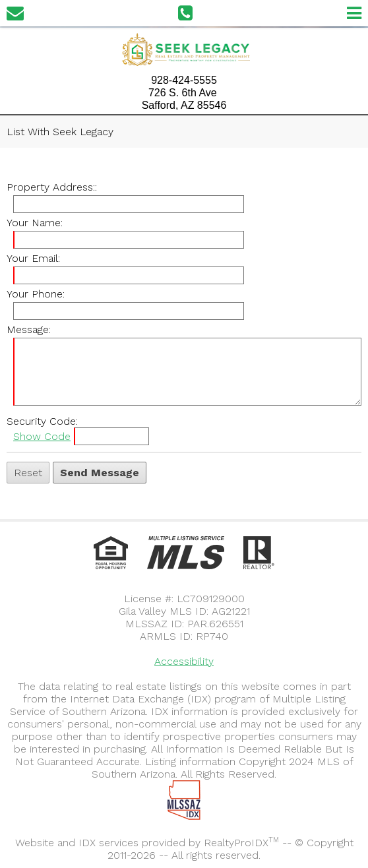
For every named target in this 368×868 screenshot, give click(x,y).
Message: (29, 329)
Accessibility (184, 661)
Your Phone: (36, 294)
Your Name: (35, 223)
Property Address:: (52, 187)
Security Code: (42, 421)
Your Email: (33, 258)
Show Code (42, 436)
